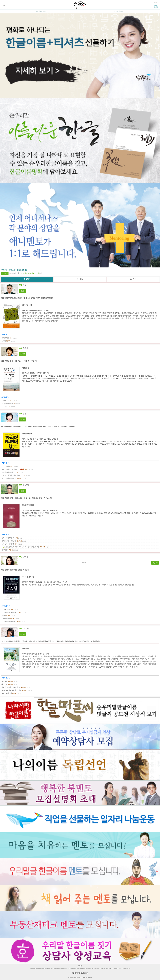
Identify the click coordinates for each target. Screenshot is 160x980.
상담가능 (22, 291)
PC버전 (80, 966)
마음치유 (27, 279)
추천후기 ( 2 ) (5, 335)
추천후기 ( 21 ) (6, 678)
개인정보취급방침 (83, 973)
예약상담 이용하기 (120, 11)
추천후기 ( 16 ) (6, 535)
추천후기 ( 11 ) (6, 606)
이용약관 (74, 973)
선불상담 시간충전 (40, 11)
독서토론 (133, 279)
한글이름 (80, 279)
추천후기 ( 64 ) (6, 463)
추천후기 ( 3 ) (5, 397)
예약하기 (85, 563)
